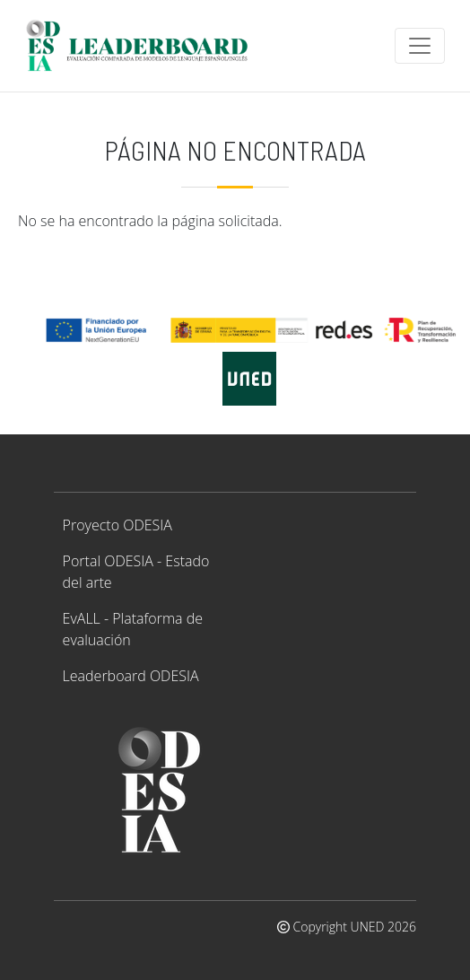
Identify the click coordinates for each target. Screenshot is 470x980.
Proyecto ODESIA (117, 525)
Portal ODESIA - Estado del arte (136, 572)
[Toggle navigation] (420, 46)
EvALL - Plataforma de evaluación (133, 629)
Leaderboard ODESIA (131, 676)
